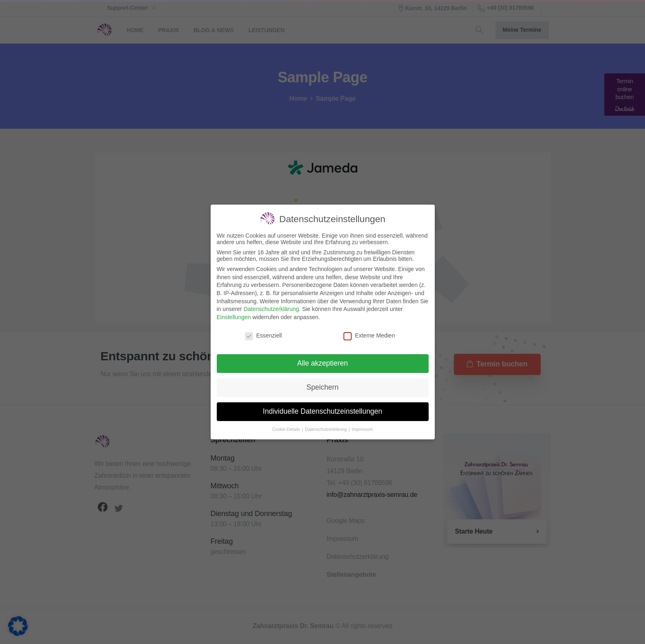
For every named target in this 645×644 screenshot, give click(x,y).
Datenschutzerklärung (271, 309)
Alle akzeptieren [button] (322, 363)
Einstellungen (234, 317)
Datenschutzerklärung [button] (327, 429)
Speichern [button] (322, 387)
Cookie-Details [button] (287, 429)
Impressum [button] (362, 429)
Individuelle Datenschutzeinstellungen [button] (322, 411)
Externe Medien (369, 335)
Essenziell (263, 335)
